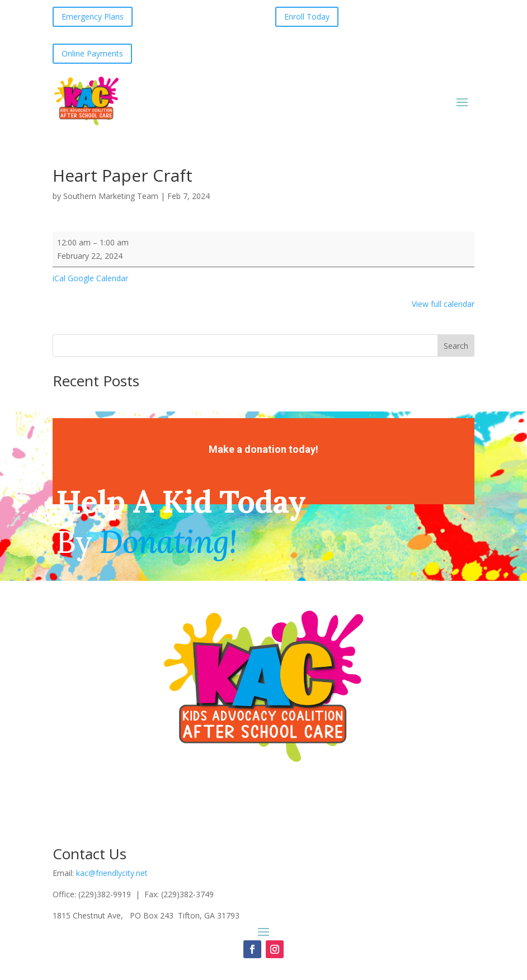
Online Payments (92, 53)
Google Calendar (98, 278)
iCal (59, 278)
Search (456, 346)
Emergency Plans (93, 16)
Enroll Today (307, 16)
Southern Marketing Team (111, 196)
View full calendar (443, 304)
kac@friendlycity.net (112, 873)
